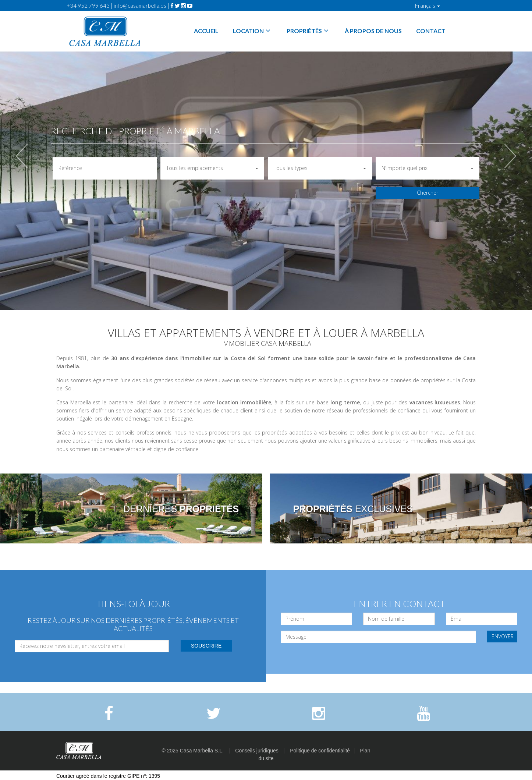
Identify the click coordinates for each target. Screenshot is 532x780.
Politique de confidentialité (320, 751)
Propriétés (308, 31)
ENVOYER (503, 636)
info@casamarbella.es (140, 6)
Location (253, 31)
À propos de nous (373, 31)
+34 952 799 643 (88, 6)
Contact (431, 31)
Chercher (428, 193)
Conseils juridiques (257, 751)
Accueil (206, 31)
